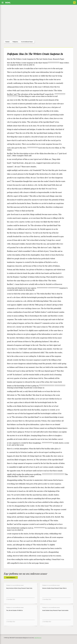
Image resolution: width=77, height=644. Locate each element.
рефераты (15, 42)
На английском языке (27, 42)
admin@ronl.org (38, 638)
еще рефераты (11, 577)
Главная (7, 42)
